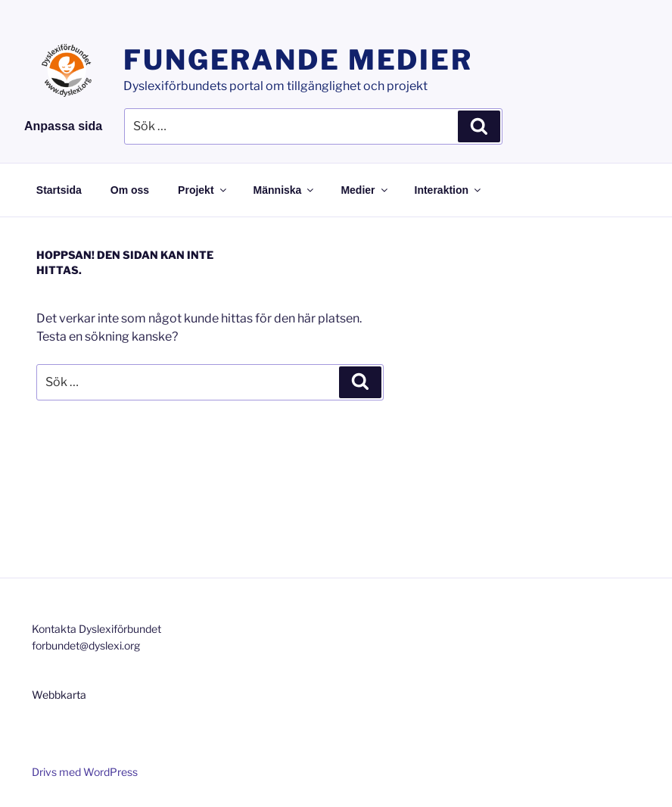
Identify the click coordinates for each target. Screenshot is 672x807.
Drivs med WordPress (85, 772)
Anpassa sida (63, 126)
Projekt (203, 190)
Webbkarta (59, 695)
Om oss (130, 190)
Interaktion (449, 190)
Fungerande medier (298, 60)
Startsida (59, 190)
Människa (285, 190)
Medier (365, 190)
